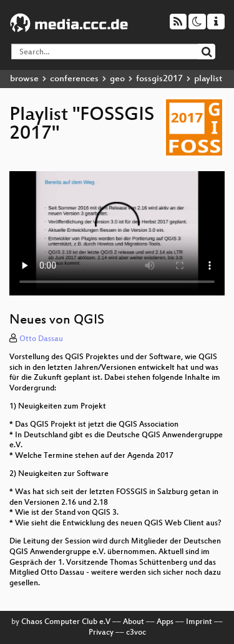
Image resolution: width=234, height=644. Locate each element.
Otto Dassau (41, 339)
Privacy (101, 633)
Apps (165, 622)
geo (117, 79)
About (134, 622)
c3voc (136, 633)
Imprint (199, 622)
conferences (74, 79)
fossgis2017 (159, 79)
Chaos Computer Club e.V (66, 622)
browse (24, 79)
